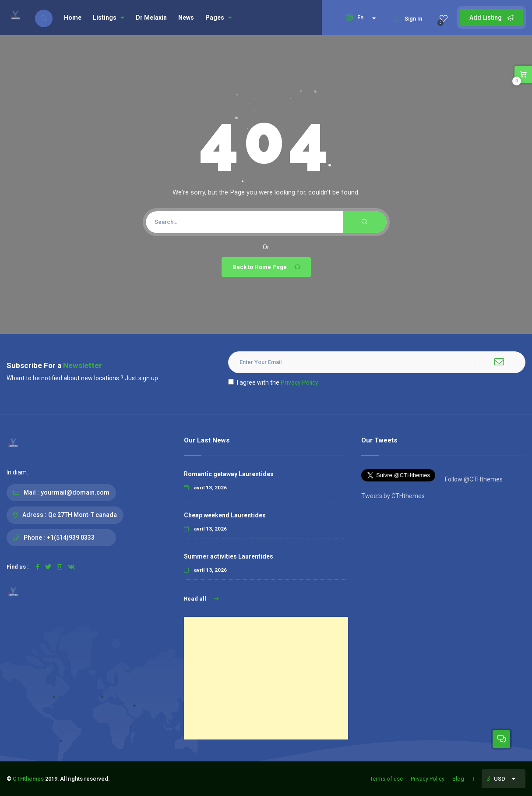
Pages (219, 18)
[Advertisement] (266, 678)
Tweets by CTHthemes (393, 496)
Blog (458, 779)
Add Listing (491, 18)
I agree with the (273, 382)
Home (73, 18)
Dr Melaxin (151, 18)
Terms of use (386, 779)
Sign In (408, 19)
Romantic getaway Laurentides (229, 474)
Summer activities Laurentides (229, 556)
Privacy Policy (299, 382)
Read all (201, 599)
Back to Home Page (267, 267)
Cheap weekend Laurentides (225, 515)
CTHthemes (28, 779)
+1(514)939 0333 (71, 538)
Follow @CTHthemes (473, 479)
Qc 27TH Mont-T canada (83, 515)
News (186, 18)
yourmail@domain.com (75, 492)
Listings (109, 18)
